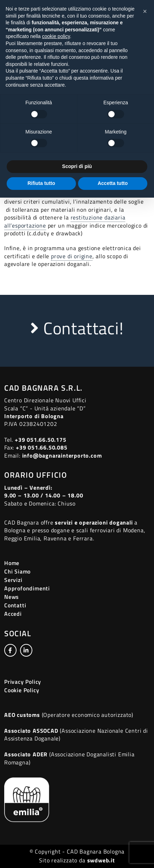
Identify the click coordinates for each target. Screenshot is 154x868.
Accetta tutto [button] (113, 183)
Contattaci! (77, 328)
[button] (145, 11)
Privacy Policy (23, 682)
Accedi (13, 614)
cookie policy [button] (56, 36)
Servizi (13, 580)
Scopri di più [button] (77, 166)
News (12, 597)
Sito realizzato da (77, 860)
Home (12, 563)
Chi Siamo (17, 571)
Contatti (15, 605)
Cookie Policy (22, 690)
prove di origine (72, 256)
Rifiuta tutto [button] (41, 183)
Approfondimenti (27, 588)
